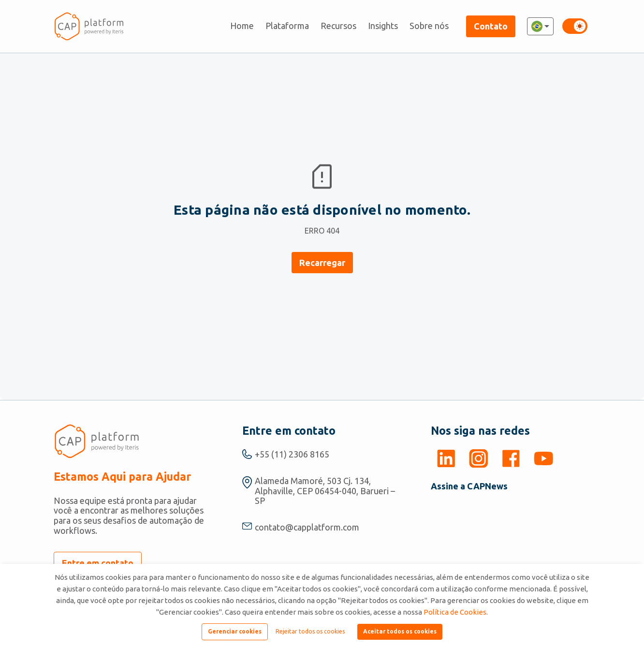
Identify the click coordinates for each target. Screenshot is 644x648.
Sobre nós (429, 26)
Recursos (338, 26)
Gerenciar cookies (235, 631)
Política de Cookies (455, 612)
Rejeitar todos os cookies (310, 631)
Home (242, 26)
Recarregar (322, 263)
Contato (491, 26)
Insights (383, 26)
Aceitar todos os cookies (400, 631)
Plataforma (287, 26)
